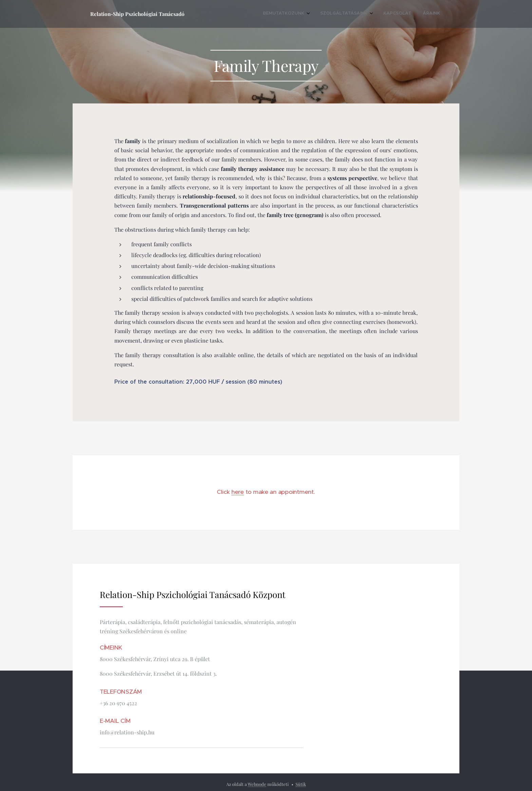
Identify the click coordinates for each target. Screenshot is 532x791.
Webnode (257, 784)
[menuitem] (399, 14)
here (238, 492)
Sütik (301, 784)
